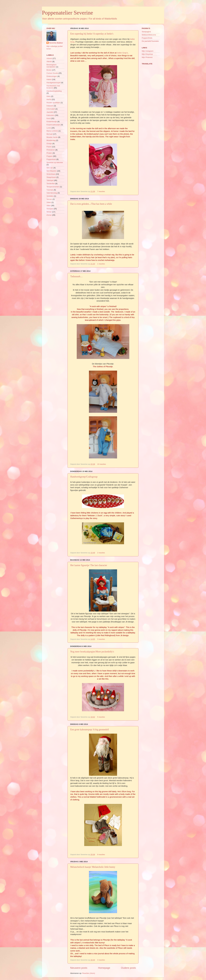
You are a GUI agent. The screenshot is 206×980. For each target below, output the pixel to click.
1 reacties (101, 264)
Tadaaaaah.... (76, 276)
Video (49, 202)
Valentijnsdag (52, 193)
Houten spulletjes (53, 103)
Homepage (104, 968)
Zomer (49, 215)
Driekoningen (52, 76)
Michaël (50, 134)
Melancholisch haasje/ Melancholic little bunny (93, 867)
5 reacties (101, 717)
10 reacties (102, 464)
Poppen (50, 156)
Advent (49, 58)
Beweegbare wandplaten (51, 66)
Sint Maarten (52, 171)
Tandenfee (51, 184)
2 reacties (101, 553)
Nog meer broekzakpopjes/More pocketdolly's (92, 652)
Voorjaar (50, 209)
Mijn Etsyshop (147, 54)
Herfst (49, 99)
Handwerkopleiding (54, 91)
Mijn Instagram (148, 51)
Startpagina (146, 32)
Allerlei (49, 62)
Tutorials (50, 190)
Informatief (51, 109)
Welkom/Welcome (149, 35)
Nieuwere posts (79, 968)
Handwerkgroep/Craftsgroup (84, 477)
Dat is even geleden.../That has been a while (91, 204)
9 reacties (101, 855)
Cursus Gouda (52, 73)
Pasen (49, 147)
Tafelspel (50, 180)
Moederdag (51, 140)
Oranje (49, 144)
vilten (49, 206)
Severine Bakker (56, 43)
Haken (49, 79)
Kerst (49, 118)
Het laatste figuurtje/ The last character (89, 565)
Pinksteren (51, 150)
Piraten (49, 153)
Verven (49, 199)
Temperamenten (53, 187)
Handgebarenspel (54, 83)
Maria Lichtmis (52, 131)
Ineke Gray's (123, 53)
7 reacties (101, 191)
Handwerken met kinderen (53, 87)
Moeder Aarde (52, 137)
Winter (49, 212)
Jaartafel (50, 112)
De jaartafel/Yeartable (150, 41)
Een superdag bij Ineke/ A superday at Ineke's (92, 34)
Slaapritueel (51, 177)
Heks (49, 96)
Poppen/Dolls (147, 38)
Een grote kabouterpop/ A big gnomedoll (90, 730)
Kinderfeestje (52, 122)
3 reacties (101, 639)
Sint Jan (50, 168)
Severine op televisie (55, 162)
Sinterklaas (51, 174)
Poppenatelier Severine (67, 13)
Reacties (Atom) (89, 973)
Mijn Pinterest (147, 57)
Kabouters (51, 115)
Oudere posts (128, 968)
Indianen (50, 106)
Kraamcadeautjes (53, 125)
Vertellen (50, 196)
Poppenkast (51, 159)
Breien (49, 70)
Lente (49, 128)
